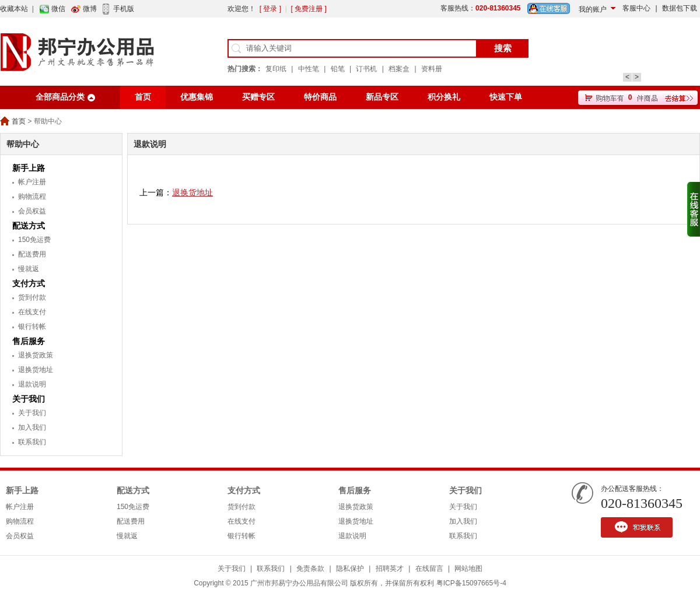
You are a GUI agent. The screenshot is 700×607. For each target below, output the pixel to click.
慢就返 (29, 269)
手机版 (124, 9)
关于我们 (29, 399)
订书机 (366, 69)
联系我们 (32, 442)
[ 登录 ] (270, 9)
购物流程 (32, 197)
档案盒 (399, 69)
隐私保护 (350, 569)
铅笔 (338, 69)
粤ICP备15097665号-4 (471, 583)
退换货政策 (36, 355)
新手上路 (29, 168)
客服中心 (636, 8)
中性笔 (309, 69)
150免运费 (34, 240)
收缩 (694, 209)
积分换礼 (444, 97)
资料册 (432, 69)
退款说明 (32, 384)
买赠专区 (258, 97)
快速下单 (506, 97)
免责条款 (310, 569)
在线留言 (429, 569)
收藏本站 (14, 9)
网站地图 (468, 569)
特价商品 (320, 97)
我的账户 (593, 9)
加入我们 (32, 427)
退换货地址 (36, 370)
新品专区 (382, 97)
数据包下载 (680, 8)
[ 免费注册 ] (308, 9)
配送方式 (29, 226)
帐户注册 (32, 182)
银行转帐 (32, 327)
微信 (58, 9)
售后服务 (29, 341)
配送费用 (32, 254)
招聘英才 (390, 569)
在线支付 (32, 312)
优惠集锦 (197, 97)
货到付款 (32, 297)
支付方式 (29, 283)
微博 (90, 9)
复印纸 (276, 69)
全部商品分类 (60, 97)
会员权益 (32, 211)
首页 (143, 97)
